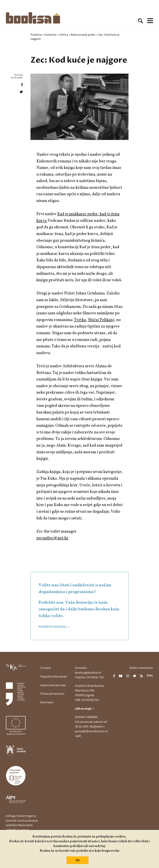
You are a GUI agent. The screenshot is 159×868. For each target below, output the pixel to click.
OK (78, 860)
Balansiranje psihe (83, 35)
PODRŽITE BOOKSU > (54, 627)
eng (150, 676)
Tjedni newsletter (141, 668)
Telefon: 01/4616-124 (89, 677)
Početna (36, 35)
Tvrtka (80, 320)
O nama (46, 668)
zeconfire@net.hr (52, 538)
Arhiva (64, 35)
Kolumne (50, 35)
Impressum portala (53, 685)
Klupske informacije (54, 677)
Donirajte (47, 702)
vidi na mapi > (85, 709)
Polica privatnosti (52, 694)
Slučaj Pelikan (100, 320)
